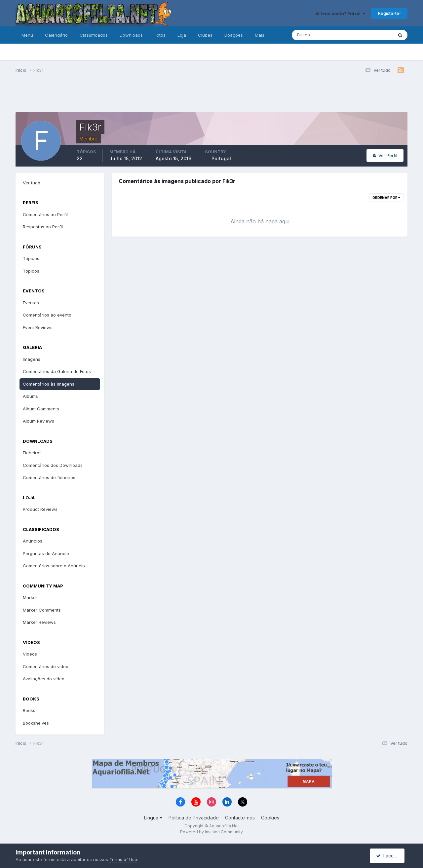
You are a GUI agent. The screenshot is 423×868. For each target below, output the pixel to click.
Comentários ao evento (47, 315)
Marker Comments (42, 610)
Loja (182, 35)
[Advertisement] (211, 95)
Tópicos (31, 258)
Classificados (94, 35)
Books (29, 710)
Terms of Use (123, 859)
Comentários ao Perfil (45, 214)
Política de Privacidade (194, 818)
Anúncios (33, 541)
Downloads (131, 35)
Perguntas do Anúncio (46, 553)
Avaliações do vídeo (44, 679)
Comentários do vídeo (46, 666)
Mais (260, 35)
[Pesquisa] (321, 35)
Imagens (32, 359)
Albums (30, 396)
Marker (30, 597)
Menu (27, 35)
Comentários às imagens (49, 384)
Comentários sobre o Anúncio (54, 566)
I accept (388, 856)
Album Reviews (38, 421)
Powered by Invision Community (211, 832)
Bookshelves (36, 723)
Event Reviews (38, 327)
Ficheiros (32, 453)
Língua (153, 818)
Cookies (270, 818)
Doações (234, 35)
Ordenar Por (386, 198)
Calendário (56, 35)
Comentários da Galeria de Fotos (57, 371)
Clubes (205, 35)
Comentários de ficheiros (49, 477)
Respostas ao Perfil (43, 227)
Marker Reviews (39, 622)
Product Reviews (40, 509)
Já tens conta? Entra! (340, 14)
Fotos (160, 35)
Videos (30, 654)
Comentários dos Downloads (53, 465)
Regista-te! (389, 13)
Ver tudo (32, 183)
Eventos (31, 303)
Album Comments (41, 409)
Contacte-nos (240, 818)
